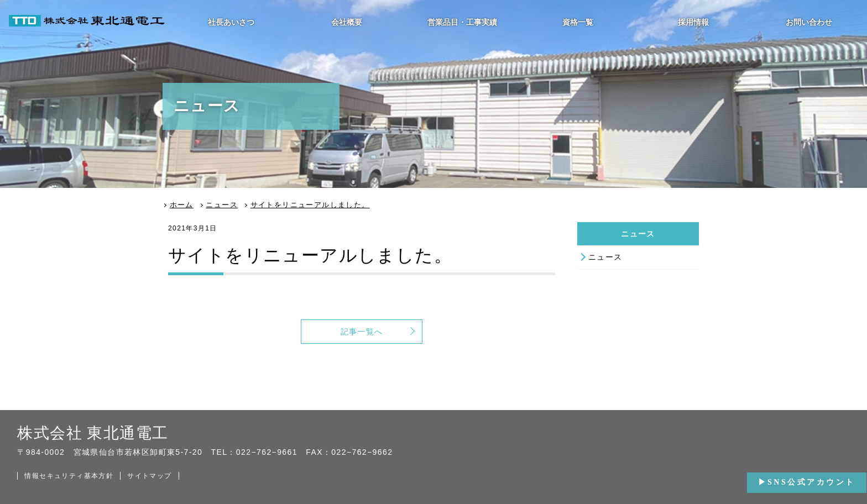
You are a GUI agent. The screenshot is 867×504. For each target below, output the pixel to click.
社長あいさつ (231, 22)
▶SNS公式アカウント (807, 482)
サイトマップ (149, 476)
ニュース (605, 257)
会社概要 (347, 22)
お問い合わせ (809, 22)
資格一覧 (578, 22)
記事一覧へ (362, 332)
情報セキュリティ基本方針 (69, 476)
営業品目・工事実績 (462, 22)
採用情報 (693, 22)
